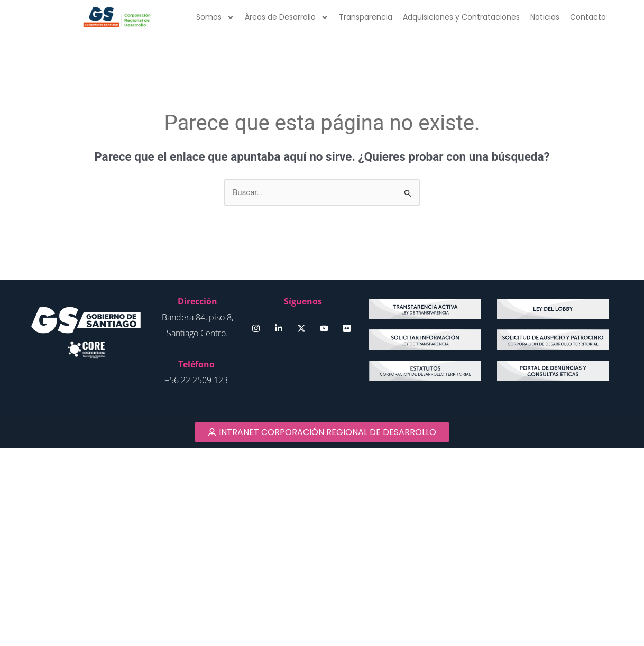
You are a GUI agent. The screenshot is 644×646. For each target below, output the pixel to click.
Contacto (588, 17)
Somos (215, 17)
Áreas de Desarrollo (287, 17)
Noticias (545, 17)
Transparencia (366, 17)
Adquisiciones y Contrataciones (461, 17)
